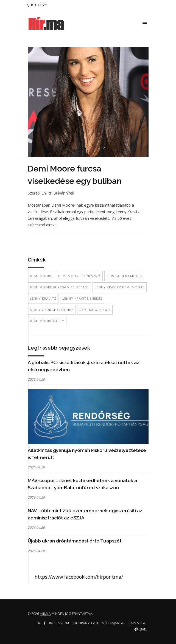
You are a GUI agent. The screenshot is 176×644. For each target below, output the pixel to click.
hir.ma (45, 614)
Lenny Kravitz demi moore (120, 287)
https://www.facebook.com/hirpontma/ (79, 577)
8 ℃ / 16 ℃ (37, 5)
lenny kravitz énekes (82, 298)
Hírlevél (140, 630)
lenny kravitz (43, 298)
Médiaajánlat (114, 623)
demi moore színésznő (79, 276)
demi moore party (47, 321)
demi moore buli (95, 310)
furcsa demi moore (125, 276)
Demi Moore (41, 276)
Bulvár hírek (64, 193)
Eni (44, 193)
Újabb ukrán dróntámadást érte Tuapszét (75, 541)
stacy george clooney (52, 310)
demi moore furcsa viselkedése (59, 287)
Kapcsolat (138, 623)
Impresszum (59, 623)
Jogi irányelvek (85, 623)
